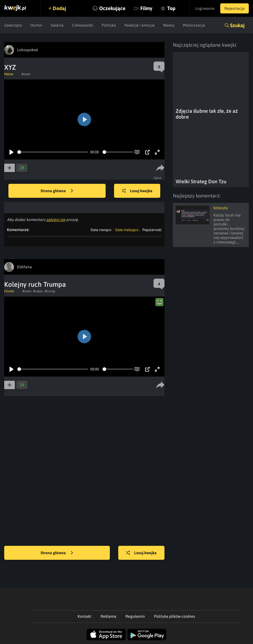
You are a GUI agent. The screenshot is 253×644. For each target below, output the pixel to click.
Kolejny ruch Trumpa (35, 284)
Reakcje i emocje (140, 25)
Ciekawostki (83, 25)
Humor (36, 25)
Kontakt (84, 616)
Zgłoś (158, 178)
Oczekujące (112, 8)
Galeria (57, 25)
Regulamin (135, 616)
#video (38, 291)
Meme (9, 74)
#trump (50, 291)
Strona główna (57, 191)
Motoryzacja (194, 25)
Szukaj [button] (237, 25)
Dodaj (59, 8)
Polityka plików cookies (175, 616)
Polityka (109, 25)
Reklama (108, 616)
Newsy (169, 25)
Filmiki (9, 291)
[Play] (11, 152)
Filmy (146, 8)
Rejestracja (235, 8)
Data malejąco (127, 230)
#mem (26, 74)
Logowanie (205, 8)
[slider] (53, 152)
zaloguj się (56, 220)
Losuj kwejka (137, 191)
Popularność (152, 230)
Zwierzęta (13, 25)
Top (171, 8)
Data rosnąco (101, 230)
